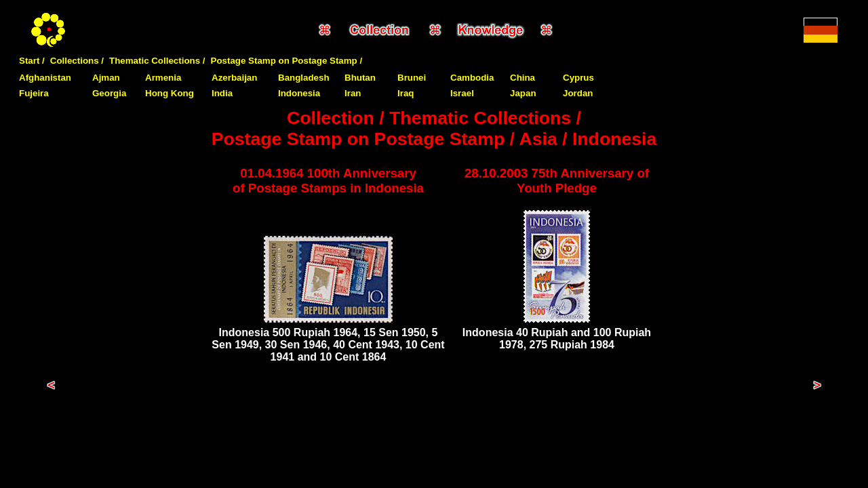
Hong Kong (170, 93)
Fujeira (34, 93)
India (222, 93)
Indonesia (299, 93)
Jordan (578, 93)
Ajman (106, 78)
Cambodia (472, 78)
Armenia (163, 78)
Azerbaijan (234, 78)
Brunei (412, 78)
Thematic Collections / (157, 61)
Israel (462, 93)
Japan (523, 93)
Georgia (109, 93)
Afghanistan (45, 78)
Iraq (406, 93)
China (522, 78)
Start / (32, 61)
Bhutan (360, 78)
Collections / (77, 61)
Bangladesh (304, 78)
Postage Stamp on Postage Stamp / (287, 61)
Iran (353, 93)
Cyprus (578, 78)
